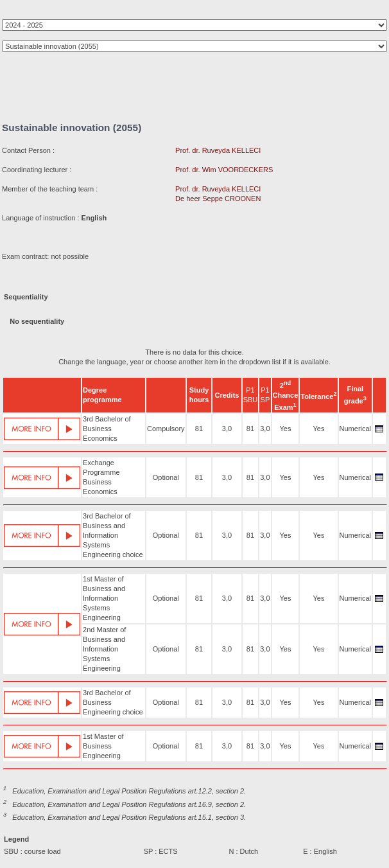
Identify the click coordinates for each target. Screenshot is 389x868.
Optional (166, 477)
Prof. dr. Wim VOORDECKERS (224, 170)
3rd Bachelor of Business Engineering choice (113, 702)
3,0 (227, 429)
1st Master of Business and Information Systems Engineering (104, 598)
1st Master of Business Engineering (103, 746)
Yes (285, 429)
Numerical (356, 429)
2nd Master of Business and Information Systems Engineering (104, 649)
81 (199, 429)
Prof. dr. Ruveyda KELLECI (218, 150)
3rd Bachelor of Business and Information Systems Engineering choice (113, 535)
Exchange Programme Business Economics (101, 477)
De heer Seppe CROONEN (218, 199)
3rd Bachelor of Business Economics (107, 429)
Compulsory (166, 429)
